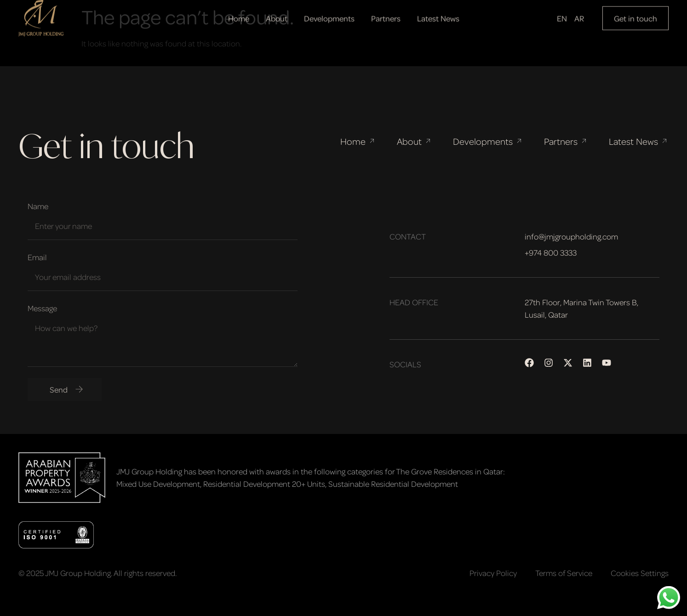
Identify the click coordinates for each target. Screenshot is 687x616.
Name (38, 206)
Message (42, 308)
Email (37, 257)
